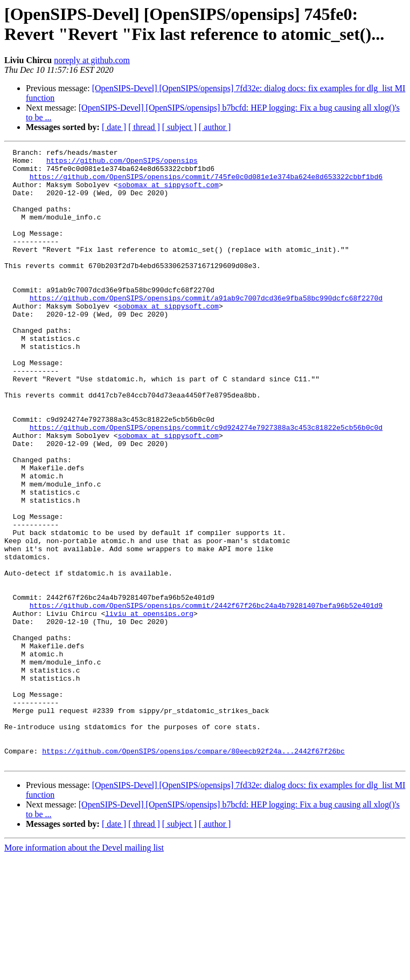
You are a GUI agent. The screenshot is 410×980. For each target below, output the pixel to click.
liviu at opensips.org (149, 707)
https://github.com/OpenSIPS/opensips (122, 163)
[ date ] (114, 127)
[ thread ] (144, 127)
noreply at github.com (92, 60)
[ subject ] (179, 127)
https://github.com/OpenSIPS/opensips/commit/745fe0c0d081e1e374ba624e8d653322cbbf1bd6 (206, 183)
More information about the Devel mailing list (84, 971)
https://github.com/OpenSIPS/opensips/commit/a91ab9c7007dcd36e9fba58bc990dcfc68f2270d (206, 328)
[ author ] (215, 127)
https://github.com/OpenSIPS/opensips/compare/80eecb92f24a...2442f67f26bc (193, 872)
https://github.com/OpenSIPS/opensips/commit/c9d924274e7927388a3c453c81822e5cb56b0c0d (206, 484)
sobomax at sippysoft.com (168, 193)
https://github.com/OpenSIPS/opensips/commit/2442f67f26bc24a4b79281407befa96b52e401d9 (206, 697)
